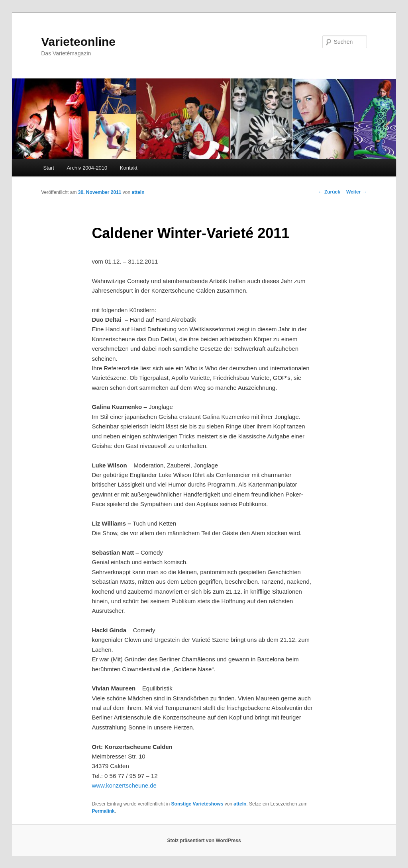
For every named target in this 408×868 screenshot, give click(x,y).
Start (48, 168)
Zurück (329, 192)
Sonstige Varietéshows (197, 804)
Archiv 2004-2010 (87, 168)
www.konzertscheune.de (124, 785)
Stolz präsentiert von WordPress (204, 841)
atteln (138, 192)
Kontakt (129, 168)
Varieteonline (78, 42)
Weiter (357, 192)
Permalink (103, 811)
